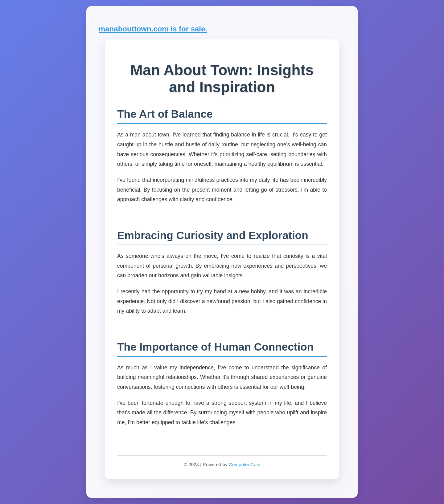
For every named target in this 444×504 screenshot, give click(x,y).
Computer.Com (245, 464)
